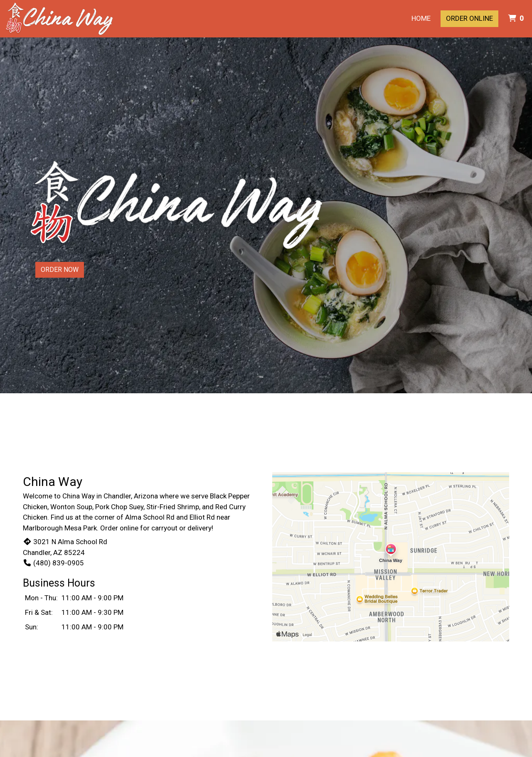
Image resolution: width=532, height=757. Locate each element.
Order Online (469, 18)
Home (421, 18)
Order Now (60, 270)
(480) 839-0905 (53, 563)
